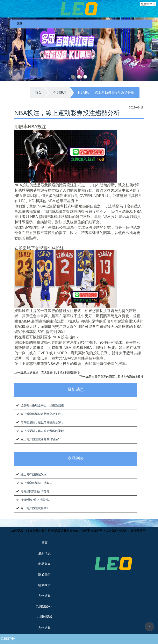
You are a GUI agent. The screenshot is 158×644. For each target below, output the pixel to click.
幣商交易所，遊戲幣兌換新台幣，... (43, 422)
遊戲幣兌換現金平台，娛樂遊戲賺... (43, 405)
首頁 (38, 93)
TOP (149, 627)
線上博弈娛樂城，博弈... (36, 483)
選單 (19, 24)
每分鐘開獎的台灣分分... (36, 491)
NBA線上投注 (59, 364)
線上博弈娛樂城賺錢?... (35, 508)
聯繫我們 (44, 585)
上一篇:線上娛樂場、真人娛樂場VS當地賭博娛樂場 (47, 373)
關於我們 (44, 575)
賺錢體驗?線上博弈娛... (35, 500)
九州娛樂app (45, 606)
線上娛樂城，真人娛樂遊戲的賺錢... (43, 431)
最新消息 (44, 553)
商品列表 (44, 564)
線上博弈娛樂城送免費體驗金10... (42, 439)
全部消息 (60, 93)
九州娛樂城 (45, 617)
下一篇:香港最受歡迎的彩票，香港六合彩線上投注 (112, 377)
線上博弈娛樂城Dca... (34, 474)
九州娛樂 (44, 596)
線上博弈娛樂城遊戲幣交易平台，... (43, 414)
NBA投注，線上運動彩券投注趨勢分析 (106, 93)
